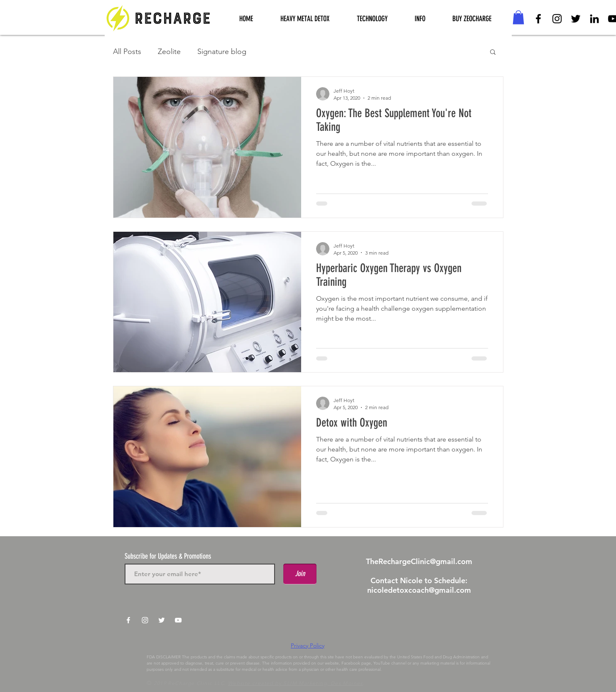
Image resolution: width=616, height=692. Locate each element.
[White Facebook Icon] (128, 620)
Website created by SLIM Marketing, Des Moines (296, 683)
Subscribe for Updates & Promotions (168, 556)
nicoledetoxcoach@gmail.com (419, 590)
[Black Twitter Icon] (576, 19)
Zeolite (169, 52)
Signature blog (222, 52)
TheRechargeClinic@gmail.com (419, 561)
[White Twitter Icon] (162, 620)
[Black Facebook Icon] (538, 19)
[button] (372, 19)
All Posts (127, 52)
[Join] (300, 574)
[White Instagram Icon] (145, 620)
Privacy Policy (308, 645)
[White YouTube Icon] (178, 620)
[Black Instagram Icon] (557, 19)
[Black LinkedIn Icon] (594, 19)
